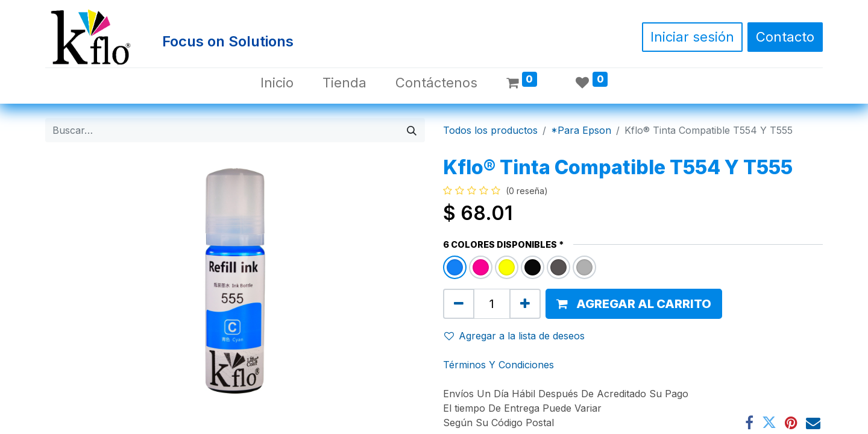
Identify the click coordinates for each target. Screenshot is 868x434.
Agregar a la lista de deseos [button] (514, 336)
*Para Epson (581, 130)
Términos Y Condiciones (498, 365)
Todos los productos (490, 130)
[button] (634, 304)
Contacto (785, 37)
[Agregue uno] (525, 304)
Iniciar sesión (692, 37)
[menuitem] (277, 83)
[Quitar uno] (459, 304)
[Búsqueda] (412, 130)
